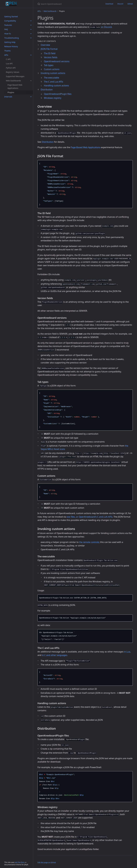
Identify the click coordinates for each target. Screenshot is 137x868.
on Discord (106, 27)
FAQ (6, 29)
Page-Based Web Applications (15, 86)
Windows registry (53, 98)
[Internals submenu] (31, 97)
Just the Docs (20, 862)
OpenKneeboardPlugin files (58, 94)
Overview (45, 45)
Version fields (51, 57)
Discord (120, 4)
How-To (8, 34)
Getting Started (11, 16)
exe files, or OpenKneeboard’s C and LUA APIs (90, 517)
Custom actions (52, 69)
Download (109, 4)
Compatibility (10, 21)
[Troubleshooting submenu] (31, 38)
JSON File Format (49, 49)
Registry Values (13, 72)
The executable (51, 78)
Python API (11, 68)
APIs (6, 55)
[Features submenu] (31, 25)
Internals (8, 97)
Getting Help (10, 42)
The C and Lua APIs (54, 82)
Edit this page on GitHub (47, 862)
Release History (11, 46)
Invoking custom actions (53, 73)
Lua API (9, 64)
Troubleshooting (12, 38)
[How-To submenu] (31, 34)
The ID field (50, 53)
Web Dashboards (13, 81)
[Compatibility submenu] (31, 21)
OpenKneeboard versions (57, 61)
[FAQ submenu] (31, 29)
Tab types (49, 65)
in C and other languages (55, 655)
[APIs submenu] (31, 55)
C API (8, 59)
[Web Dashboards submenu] (31, 81)
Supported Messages (15, 76)
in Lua (127, 652)
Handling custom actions (56, 85)
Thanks (7, 51)
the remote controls (89, 542)
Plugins (11, 92)
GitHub (130, 4)
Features (8, 25)
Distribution (47, 89)
